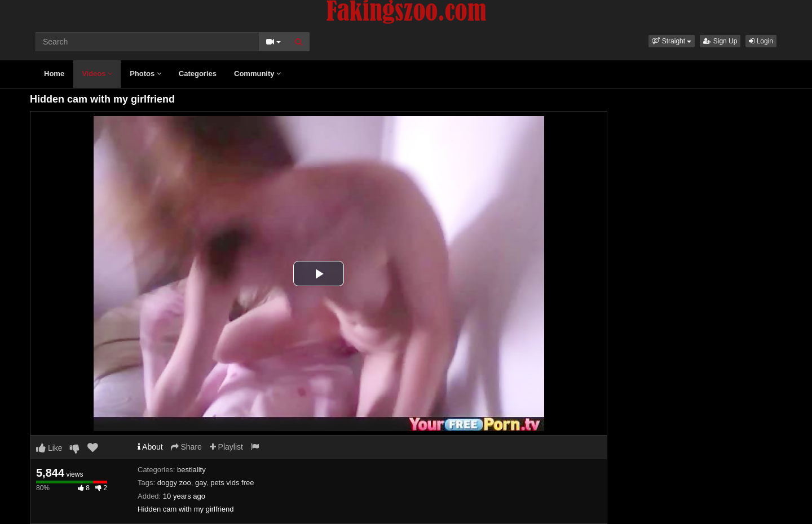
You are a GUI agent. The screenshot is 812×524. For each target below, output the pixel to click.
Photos (145, 74)
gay (201, 483)
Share (186, 447)
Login (761, 41)
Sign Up (720, 41)
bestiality (191, 470)
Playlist (226, 447)
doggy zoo (174, 483)
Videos (97, 74)
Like (49, 448)
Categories (198, 74)
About (150, 447)
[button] (672, 41)
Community (257, 74)
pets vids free (232, 483)
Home (54, 74)
